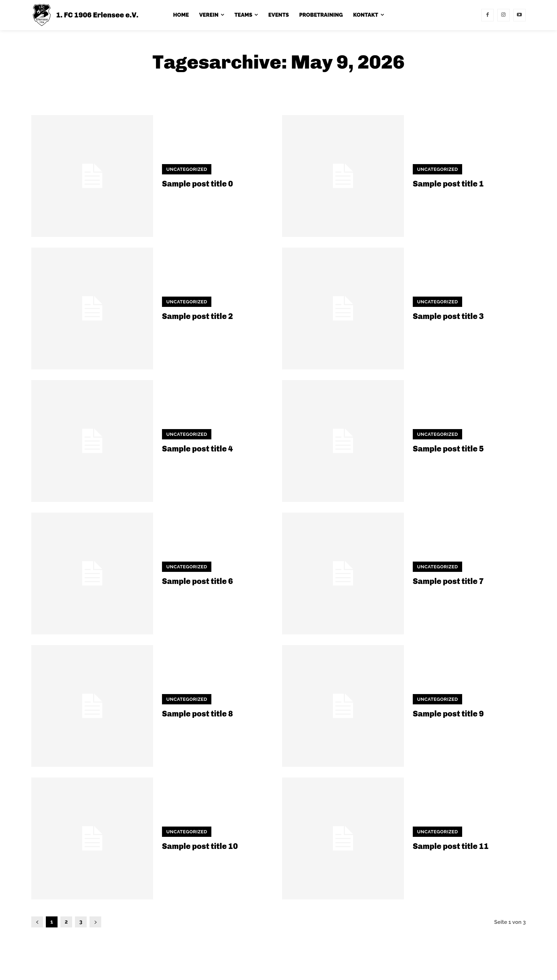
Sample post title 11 (451, 846)
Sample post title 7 (448, 581)
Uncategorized (187, 169)
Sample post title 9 (448, 714)
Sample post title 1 (448, 184)
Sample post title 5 (448, 449)
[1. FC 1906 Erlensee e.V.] (85, 15)
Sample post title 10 (200, 846)
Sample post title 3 (448, 316)
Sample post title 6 (198, 581)
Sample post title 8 (198, 714)
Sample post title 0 (198, 184)
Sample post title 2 (198, 316)
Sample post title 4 (198, 449)
